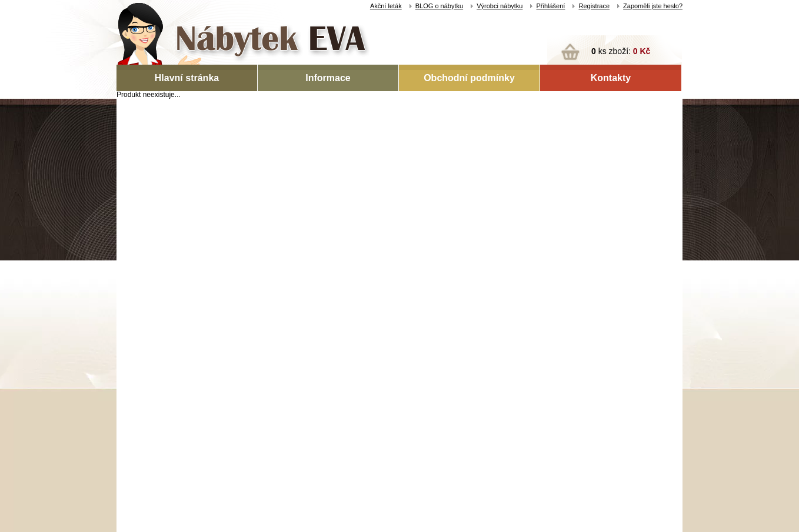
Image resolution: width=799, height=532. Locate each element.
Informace (328, 78)
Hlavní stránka (187, 78)
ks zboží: (621, 51)
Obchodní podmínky (469, 78)
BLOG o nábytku (439, 6)
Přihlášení (550, 6)
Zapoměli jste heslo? (653, 6)
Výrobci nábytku (500, 6)
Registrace (594, 6)
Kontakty (611, 78)
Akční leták (386, 6)
